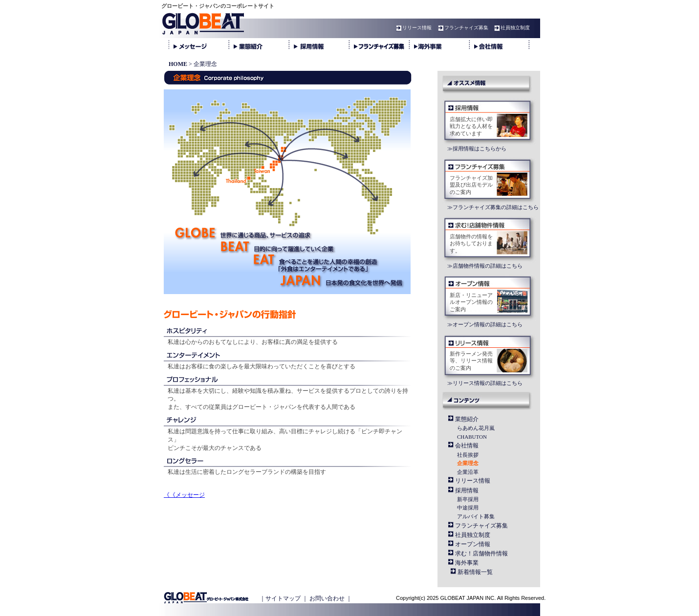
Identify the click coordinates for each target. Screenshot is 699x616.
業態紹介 (467, 419)
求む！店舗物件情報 (481, 553)
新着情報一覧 (475, 572)
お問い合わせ (327, 598)
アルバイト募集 (476, 516)
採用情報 (467, 490)
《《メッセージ (184, 495)
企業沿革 (468, 472)
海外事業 (467, 563)
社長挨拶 (468, 455)
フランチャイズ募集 (462, 28)
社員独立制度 (511, 28)
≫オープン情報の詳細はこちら (485, 324)
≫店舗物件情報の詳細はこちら (485, 266)
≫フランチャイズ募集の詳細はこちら (493, 207)
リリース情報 (413, 28)
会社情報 (467, 446)
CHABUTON (472, 437)
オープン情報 (473, 544)
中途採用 (468, 508)
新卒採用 (468, 499)
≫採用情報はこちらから (477, 149)
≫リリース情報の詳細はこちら (485, 383)
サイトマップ (283, 598)
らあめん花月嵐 (476, 428)
